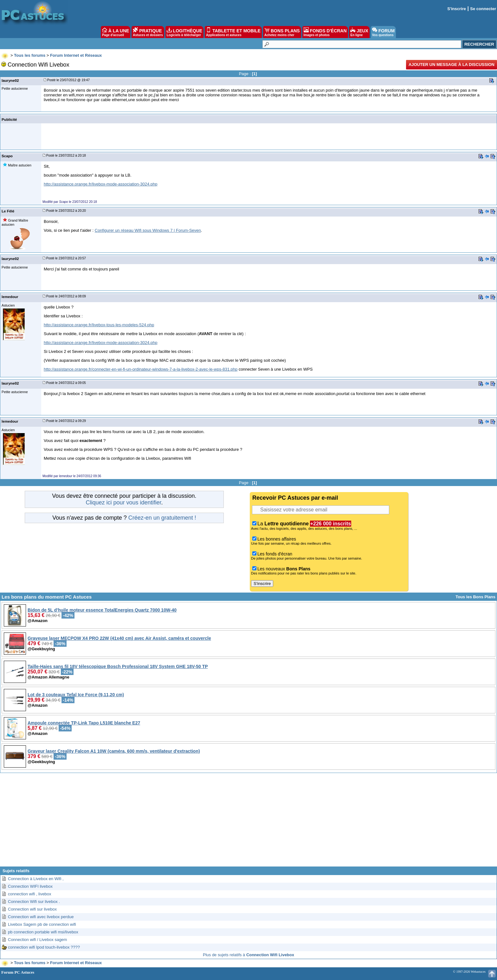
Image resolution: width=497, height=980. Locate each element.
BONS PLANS (282, 32)
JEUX (359, 32)
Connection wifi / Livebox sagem (37, 940)
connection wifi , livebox (30, 894)
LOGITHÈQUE (184, 32)
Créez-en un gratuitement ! (162, 518)
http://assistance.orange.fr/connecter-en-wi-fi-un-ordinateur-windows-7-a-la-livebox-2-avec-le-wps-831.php (141, 369)
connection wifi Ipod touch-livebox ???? (44, 947)
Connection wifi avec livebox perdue (41, 917)
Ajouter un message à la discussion (452, 65)
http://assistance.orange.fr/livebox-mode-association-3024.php (100, 184)
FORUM (383, 32)
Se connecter (483, 9)
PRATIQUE (148, 32)
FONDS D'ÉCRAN (325, 32)
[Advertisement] (248, 822)
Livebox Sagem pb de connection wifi (42, 924)
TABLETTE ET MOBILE (233, 32)
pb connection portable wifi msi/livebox (43, 932)
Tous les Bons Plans (475, 597)
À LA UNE (116, 32)
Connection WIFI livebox (30, 886)
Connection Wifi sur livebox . (34, 902)
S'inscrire (457, 9)
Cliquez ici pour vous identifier (123, 503)
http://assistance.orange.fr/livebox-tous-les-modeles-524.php (99, 325)
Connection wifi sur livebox (32, 909)
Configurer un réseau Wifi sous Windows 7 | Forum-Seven (148, 230)
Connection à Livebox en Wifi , (36, 879)
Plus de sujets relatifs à (248, 955)
